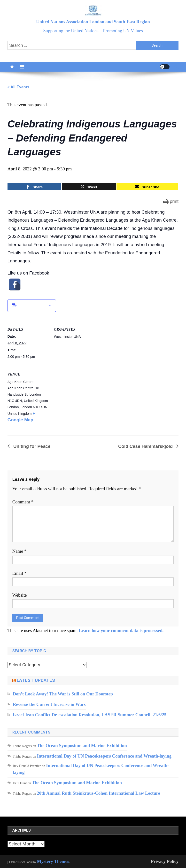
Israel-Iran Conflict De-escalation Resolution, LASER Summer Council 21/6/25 (90, 715)
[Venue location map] (80, 398)
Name (19, 551)
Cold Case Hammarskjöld (146, 446)
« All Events (18, 87)
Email (19, 573)
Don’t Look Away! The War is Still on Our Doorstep (63, 694)
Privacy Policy (165, 861)
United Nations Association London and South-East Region (93, 22)
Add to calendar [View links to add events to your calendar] (32, 306)
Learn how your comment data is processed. (121, 630)
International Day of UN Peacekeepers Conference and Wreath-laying (104, 756)
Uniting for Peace (31, 446)
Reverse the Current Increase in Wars (49, 704)
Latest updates (36, 680)
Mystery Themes (53, 861)
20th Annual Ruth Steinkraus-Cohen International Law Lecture (98, 793)
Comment (23, 502)
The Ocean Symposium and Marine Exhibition (82, 746)
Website (20, 595)
